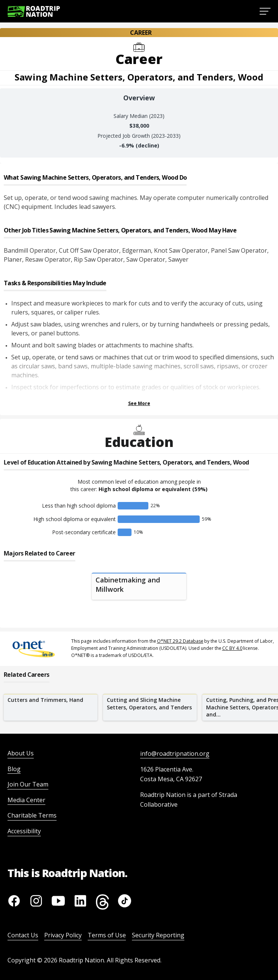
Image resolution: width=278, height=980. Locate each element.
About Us (21, 753)
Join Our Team (28, 784)
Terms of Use (107, 935)
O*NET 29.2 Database (180, 641)
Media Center (26, 800)
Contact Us (23, 935)
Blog (14, 769)
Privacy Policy (63, 935)
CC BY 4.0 (232, 648)
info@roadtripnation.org (175, 754)
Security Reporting (158, 935)
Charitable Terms (32, 815)
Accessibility (24, 831)
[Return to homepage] (34, 11)
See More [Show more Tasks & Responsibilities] (139, 403)
